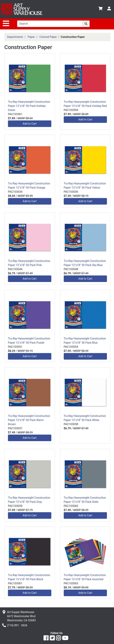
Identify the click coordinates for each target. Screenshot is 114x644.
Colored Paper (48, 37)
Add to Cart (30, 124)
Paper (31, 37)
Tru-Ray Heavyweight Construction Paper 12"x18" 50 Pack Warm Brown (29, 420)
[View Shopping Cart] (100, 9)
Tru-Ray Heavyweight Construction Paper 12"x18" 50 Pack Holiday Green (29, 106)
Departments (15, 37)
